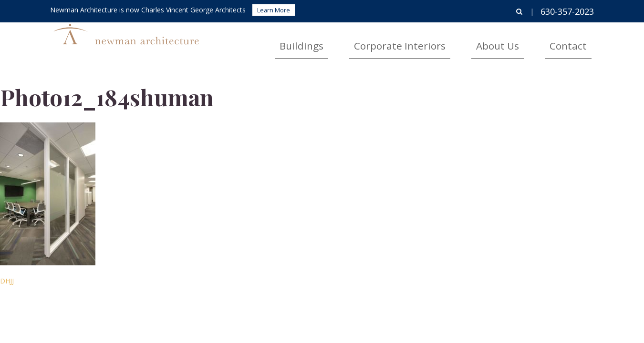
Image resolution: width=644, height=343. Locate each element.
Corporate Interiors (457, 41)
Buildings (385, 41)
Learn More (274, 10)
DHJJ (7, 281)
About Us (528, 41)
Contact (578, 41)
